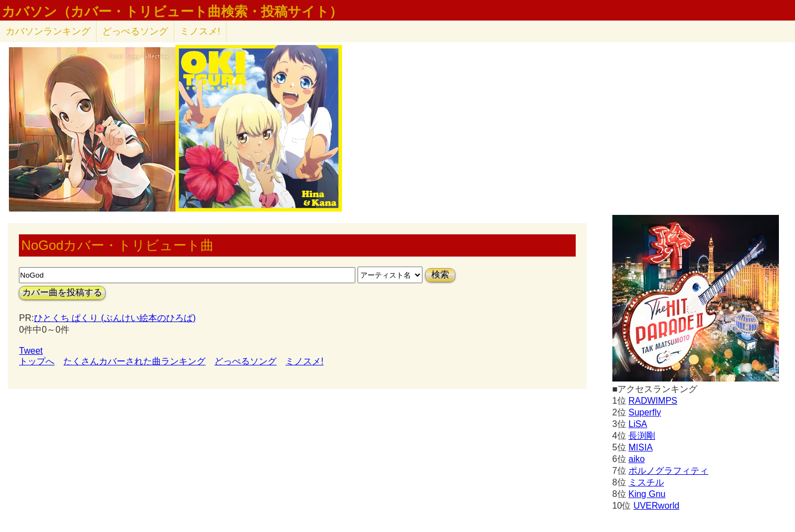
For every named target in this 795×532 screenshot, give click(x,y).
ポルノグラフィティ (668, 471)
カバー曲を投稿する (62, 292)
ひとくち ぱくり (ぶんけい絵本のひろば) (115, 318)
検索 (440, 275)
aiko (636, 459)
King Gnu (647, 494)
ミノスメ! (200, 31)
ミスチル (646, 482)
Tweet (31, 351)
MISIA (641, 447)
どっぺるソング (135, 31)
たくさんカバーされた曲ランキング (134, 361)
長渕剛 (642, 436)
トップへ (37, 361)
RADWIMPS (653, 401)
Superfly (645, 412)
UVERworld (656, 506)
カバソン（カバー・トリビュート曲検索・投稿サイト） (172, 12)
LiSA (638, 424)
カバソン (48, 31)
